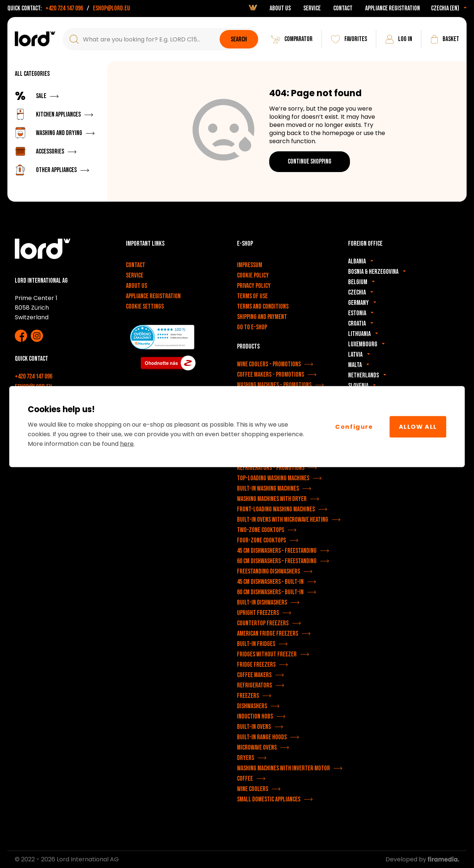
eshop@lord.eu (111, 8)
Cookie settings (145, 307)
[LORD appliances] (35, 39)
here (127, 444)
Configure (354, 426)
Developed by (422, 859)
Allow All (418, 426)
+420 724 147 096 (64, 8)
